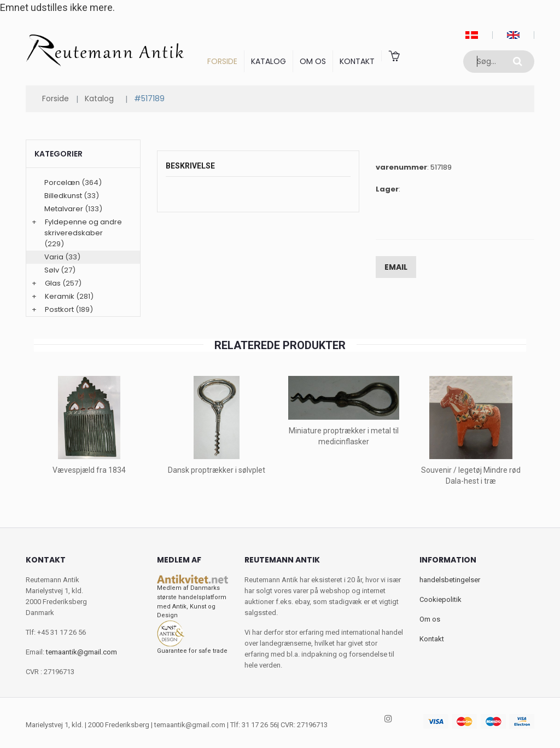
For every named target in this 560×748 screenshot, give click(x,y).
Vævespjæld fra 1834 (89, 470)
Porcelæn (62, 182)
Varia (54, 257)
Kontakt (357, 61)
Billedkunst (63, 196)
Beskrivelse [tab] (190, 166)
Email (396, 267)
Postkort (59, 309)
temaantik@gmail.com (81, 652)
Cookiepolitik (441, 599)
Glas (53, 283)
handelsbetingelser (450, 580)
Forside (222, 61)
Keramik (60, 296)
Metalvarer (64, 209)
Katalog (269, 61)
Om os (313, 61)
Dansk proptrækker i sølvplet (217, 470)
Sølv (52, 270)
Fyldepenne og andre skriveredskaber (83, 227)
